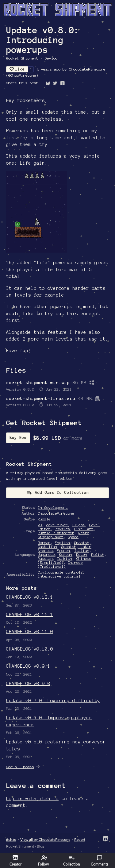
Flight (79, 525)
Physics (62, 529)
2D (40, 525)
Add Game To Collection (58, 492)
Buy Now (18, 438)
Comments (100, 861)
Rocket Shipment (22, 58)
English (62, 543)
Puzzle (44, 519)
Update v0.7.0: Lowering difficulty (53, 701)
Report (80, 839)
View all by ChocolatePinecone (45, 839)
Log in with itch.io (32, 799)
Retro (84, 533)
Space (73, 537)
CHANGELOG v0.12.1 (30, 597)
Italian (82, 551)
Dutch (82, 554)
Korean (66, 554)
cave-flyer (57, 525)
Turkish (65, 558)
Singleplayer (51, 537)
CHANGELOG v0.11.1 (30, 615)
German (44, 543)
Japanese (46, 554)
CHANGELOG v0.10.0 (30, 649)
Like (17, 69)
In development (53, 507)
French (63, 551)
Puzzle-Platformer (56, 533)
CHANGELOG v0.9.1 (28, 666)
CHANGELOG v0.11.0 (30, 632)
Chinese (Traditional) (60, 564)
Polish (98, 554)
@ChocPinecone (22, 75)
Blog (40, 846)
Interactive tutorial (59, 576)
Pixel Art (84, 529)
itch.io (11, 839)
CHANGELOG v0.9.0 (28, 684)
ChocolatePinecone (87, 69)
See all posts (20, 767)
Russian (45, 558)
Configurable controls (60, 572)
